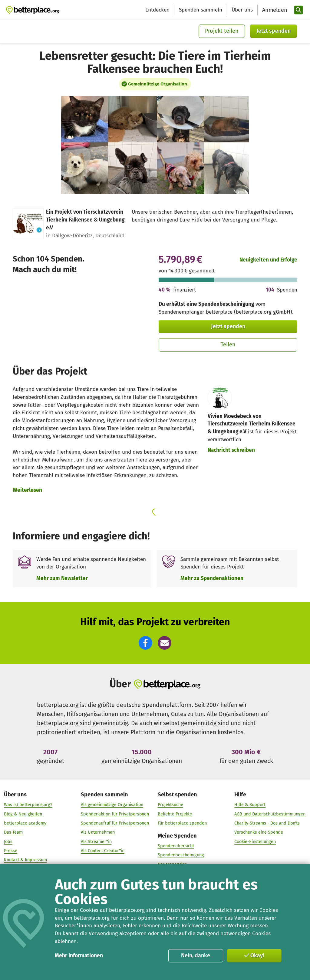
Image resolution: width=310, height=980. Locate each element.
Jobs (8, 842)
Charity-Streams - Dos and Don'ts (267, 823)
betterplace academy (25, 823)
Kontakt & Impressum (25, 860)
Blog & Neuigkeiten (23, 814)
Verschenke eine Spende (259, 832)
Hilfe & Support (250, 805)
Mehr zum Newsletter (62, 578)
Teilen (228, 345)
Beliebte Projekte (175, 814)
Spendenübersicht (176, 846)
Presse (11, 851)
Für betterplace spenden (182, 823)
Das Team (13, 832)
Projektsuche (170, 805)
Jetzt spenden (274, 31)
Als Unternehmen (98, 832)
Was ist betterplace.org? (28, 805)
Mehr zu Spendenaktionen (212, 578)
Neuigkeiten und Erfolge (268, 260)
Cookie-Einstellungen (255, 842)
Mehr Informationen (79, 956)
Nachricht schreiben (231, 450)
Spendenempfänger (181, 312)
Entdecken (157, 10)
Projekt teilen (222, 31)
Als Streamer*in (96, 842)
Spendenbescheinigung (181, 855)
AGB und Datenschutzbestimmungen (270, 814)
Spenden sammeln (201, 10)
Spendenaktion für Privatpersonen (115, 814)
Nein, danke (196, 955)
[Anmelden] (274, 10)
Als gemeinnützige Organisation (112, 805)
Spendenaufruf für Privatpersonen (115, 823)
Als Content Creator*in (103, 851)
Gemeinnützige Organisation (158, 84)
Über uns (242, 10)
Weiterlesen (27, 490)
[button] (145, 643)
